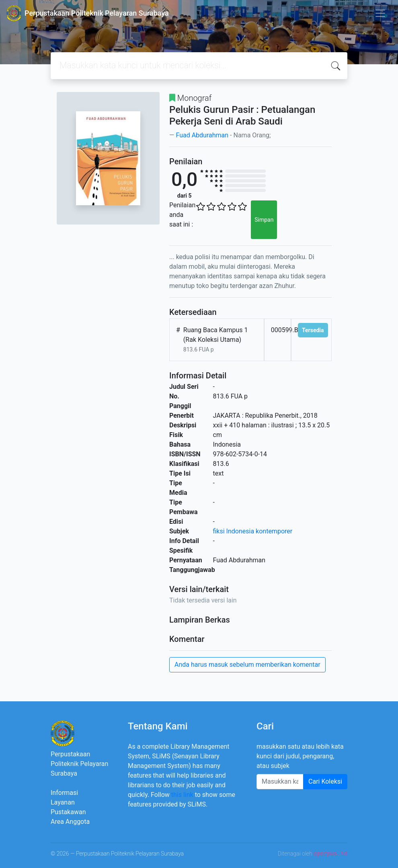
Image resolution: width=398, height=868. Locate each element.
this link (182, 795)
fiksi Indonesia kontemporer (253, 531)
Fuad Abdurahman (202, 135)
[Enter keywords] (280, 782)
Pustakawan (68, 812)
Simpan (264, 220)
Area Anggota (70, 822)
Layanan (63, 802)
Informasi (64, 793)
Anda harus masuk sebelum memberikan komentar (247, 665)
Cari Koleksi (325, 781)
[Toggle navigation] (380, 13)
